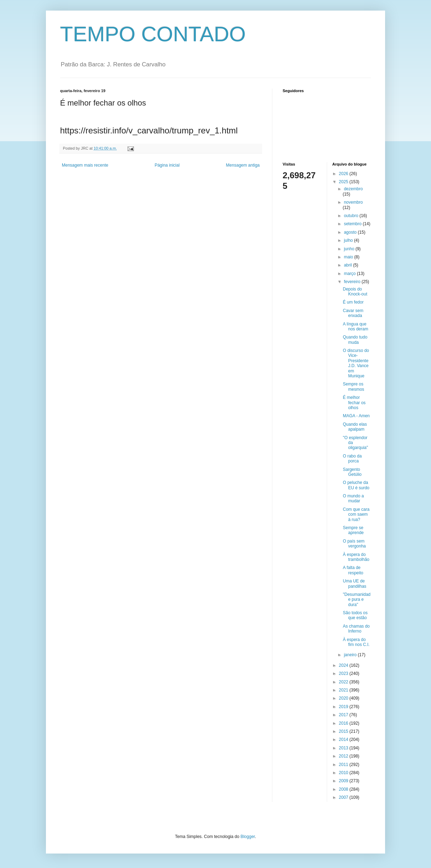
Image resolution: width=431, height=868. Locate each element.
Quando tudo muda (355, 340)
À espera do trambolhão (356, 557)
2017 (344, 715)
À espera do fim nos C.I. (356, 642)
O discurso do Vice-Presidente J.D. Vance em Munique (356, 363)
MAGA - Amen (356, 416)
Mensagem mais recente (85, 165)
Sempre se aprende (353, 530)
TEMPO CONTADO (153, 34)
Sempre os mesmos (353, 387)
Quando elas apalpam (355, 427)
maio (349, 257)
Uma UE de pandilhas (354, 583)
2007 (344, 797)
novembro (353, 202)
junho (350, 249)
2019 (344, 707)
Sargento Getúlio (352, 472)
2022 (344, 682)
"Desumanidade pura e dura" (356, 600)
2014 (344, 740)
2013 (344, 748)
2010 (344, 773)
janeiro (351, 655)
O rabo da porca (352, 459)
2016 (344, 723)
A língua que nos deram (355, 327)
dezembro (353, 189)
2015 (344, 731)
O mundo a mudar (353, 498)
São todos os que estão (355, 615)
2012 (344, 756)
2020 (344, 698)
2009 (344, 781)
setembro (353, 224)
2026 (344, 174)
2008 (344, 789)
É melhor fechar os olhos (354, 403)
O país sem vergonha (354, 544)
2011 (344, 765)
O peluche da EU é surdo (356, 485)
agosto (351, 232)
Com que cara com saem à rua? (356, 514)
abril (348, 265)
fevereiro (353, 282)
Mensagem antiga (243, 165)
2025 (344, 182)
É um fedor (353, 302)
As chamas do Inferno (356, 629)
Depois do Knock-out (355, 292)
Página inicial (167, 165)
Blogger (248, 837)
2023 (344, 674)
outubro (352, 216)
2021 (344, 690)
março (350, 274)
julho (349, 240)
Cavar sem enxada (353, 313)
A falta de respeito (353, 570)
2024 (344, 665)
